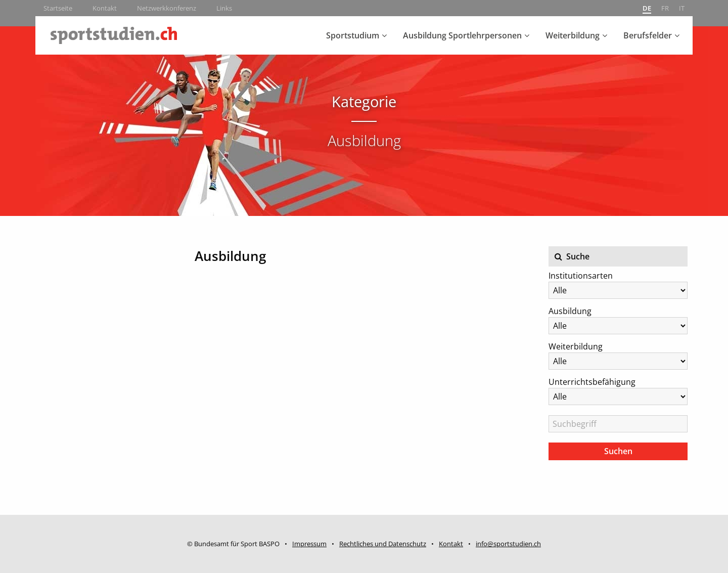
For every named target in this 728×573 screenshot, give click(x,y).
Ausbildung (570, 311)
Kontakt (105, 8)
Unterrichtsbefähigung (592, 382)
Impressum (309, 544)
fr (665, 8)
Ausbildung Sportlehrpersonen (462, 35)
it (682, 8)
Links (224, 8)
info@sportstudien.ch (508, 544)
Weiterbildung (573, 35)
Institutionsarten (581, 276)
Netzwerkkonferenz (167, 8)
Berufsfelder (648, 35)
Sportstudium (353, 35)
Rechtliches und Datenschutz (383, 544)
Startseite (58, 8)
